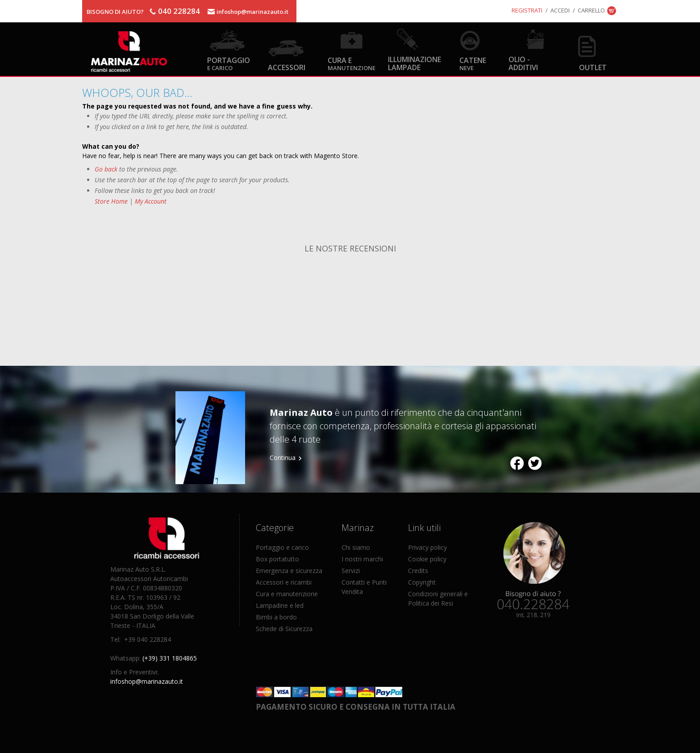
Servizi (351, 571)
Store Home (111, 201)
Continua (283, 458)
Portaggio (229, 63)
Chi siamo (356, 547)
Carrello (591, 10)
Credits (418, 571)
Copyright (422, 582)
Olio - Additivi (523, 63)
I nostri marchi (362, 559)
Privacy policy (427, 547)
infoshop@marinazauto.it (252, 12)
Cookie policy (427, 559)
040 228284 (179, 11)
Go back (106, 169)
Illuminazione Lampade (415, 63)
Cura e (352, 63)
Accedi (560, 10)
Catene (473, 63)
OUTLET (593, 67)
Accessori (287, 67)
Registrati (527, 10)
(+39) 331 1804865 (170, 658)
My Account (151, 201)
